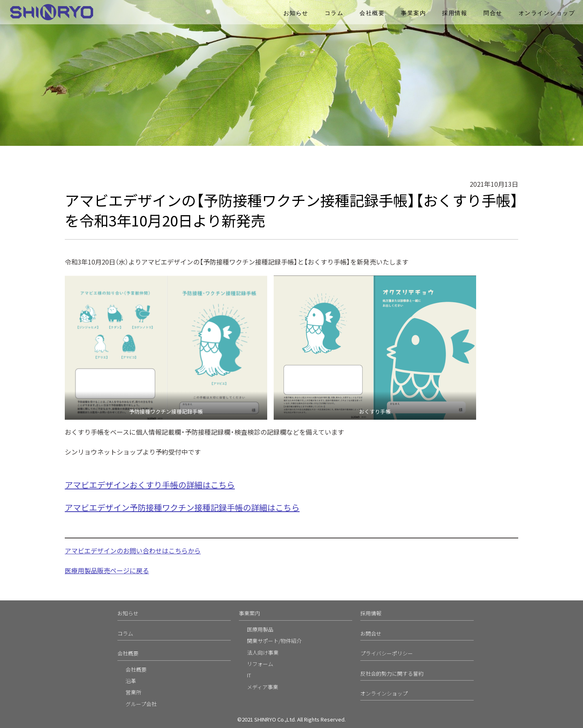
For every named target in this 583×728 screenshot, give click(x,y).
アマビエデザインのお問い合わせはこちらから (133, 551)
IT (249, 675)
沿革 (131, 681)
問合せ (493, 13)
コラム (334, 13)
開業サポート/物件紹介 (274, 641)
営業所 (133, 692)
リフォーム (260, 664)
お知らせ (296, 13)
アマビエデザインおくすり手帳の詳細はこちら (150, 485)
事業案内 (413, 13)
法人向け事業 (263, 652)
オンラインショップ (547, 13)
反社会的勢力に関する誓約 (392, 674)
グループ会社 (141, 704)
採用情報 (455, 13)
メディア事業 (263, 687)
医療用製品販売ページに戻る (107, 570)
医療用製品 (260, 629)
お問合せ (371, 633)
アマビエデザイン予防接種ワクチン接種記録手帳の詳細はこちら (182, 507)
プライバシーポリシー (387, 653)
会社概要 (372, 13)
